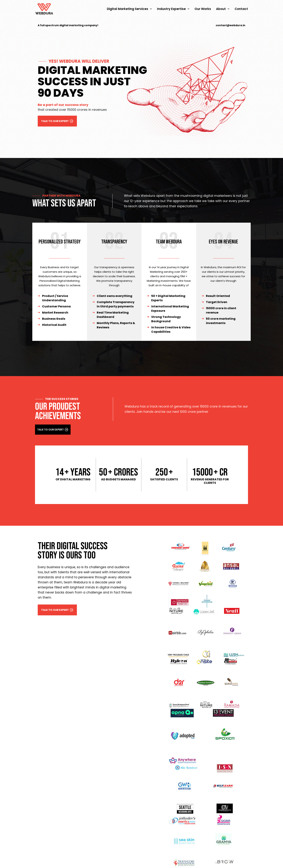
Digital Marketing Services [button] (129, 9)
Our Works (203, 9)
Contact (241, 9)
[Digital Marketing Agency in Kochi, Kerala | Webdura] (44, 9)
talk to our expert (57, 121)
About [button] (223, 9)
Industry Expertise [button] (173, 9)
